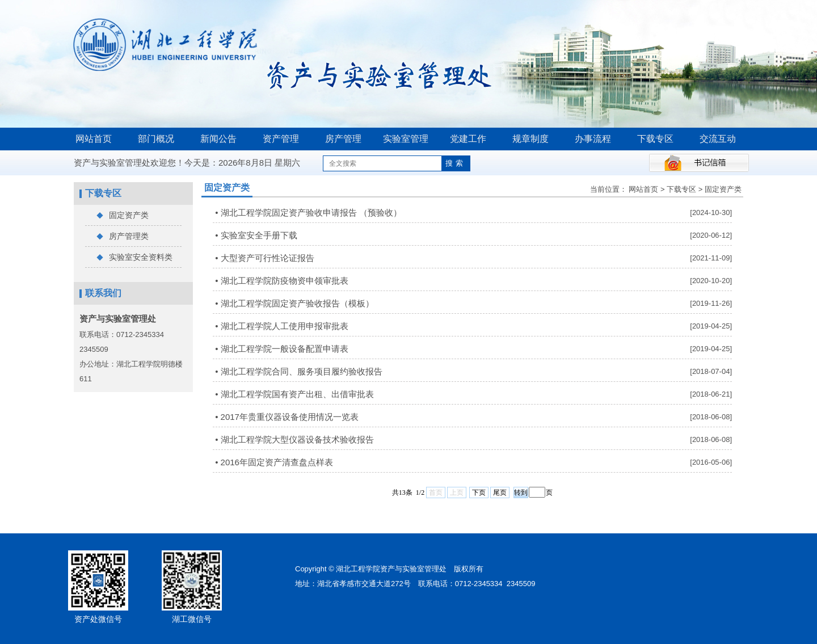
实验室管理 (406, 139)
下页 (479, 493)
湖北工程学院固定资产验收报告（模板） (297, 303)
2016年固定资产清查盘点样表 (277, 462)
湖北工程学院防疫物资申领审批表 (285, 281)
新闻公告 (218, 139)
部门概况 (156, 139)
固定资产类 (123, 216)
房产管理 (343, 139)
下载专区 (655, 139)
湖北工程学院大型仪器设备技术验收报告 (297, 439)
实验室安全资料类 (134, 258)
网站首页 (94, 139)
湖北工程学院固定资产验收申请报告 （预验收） (311, 212)
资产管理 (281, 139)
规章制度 (530, 139)
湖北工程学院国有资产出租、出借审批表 (297, 394)
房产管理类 (123, 237)
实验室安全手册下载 (259, 235)
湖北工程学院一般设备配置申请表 (285, 349)
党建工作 (468, 139)
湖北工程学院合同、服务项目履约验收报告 (302, 371)
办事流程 (593, 139)
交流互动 (718, 139)
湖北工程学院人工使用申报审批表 (285, 326)
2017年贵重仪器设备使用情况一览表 (290, 417)
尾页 (500, 493)
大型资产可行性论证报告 (268, 258)
